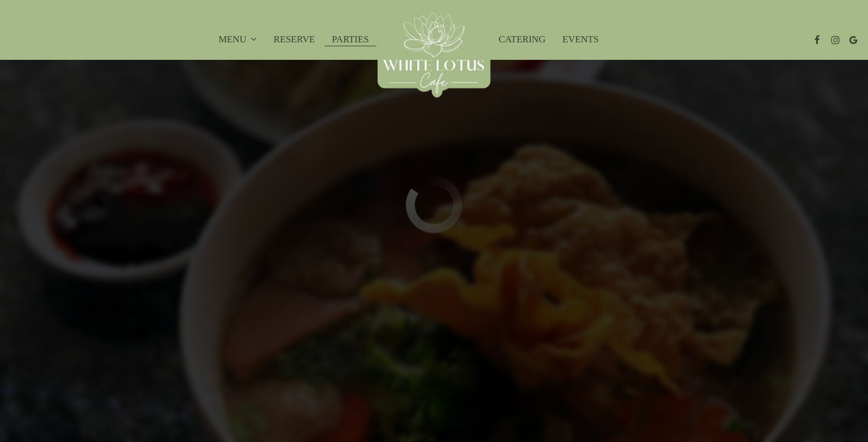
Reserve (294, 39)
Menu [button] (238, 39)
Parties (350, 39)
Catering (522, 39)
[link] (434, 53)
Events (581, 39)
